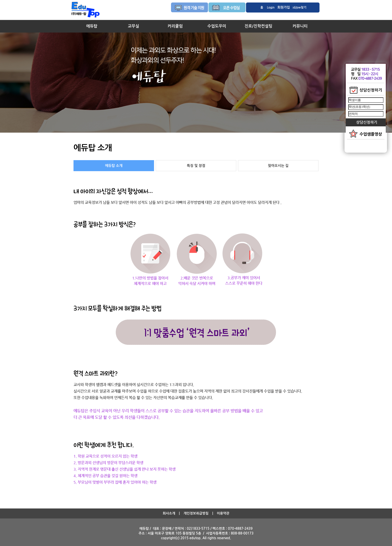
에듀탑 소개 (114, 166)
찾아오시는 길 (278, 166)
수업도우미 (217, 26)
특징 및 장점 (196, 166)
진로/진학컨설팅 (258, 26)
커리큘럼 (175, 26)
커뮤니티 (300, 26)
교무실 (133, 26)
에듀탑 (92, 26)
